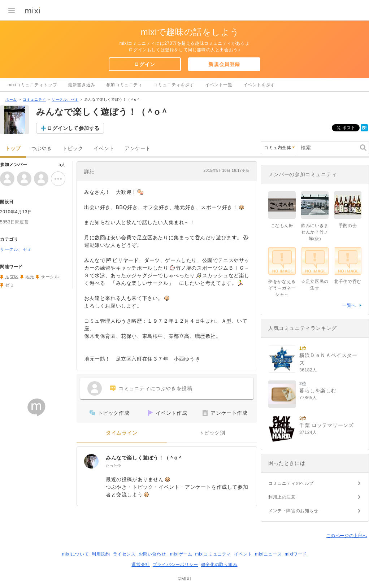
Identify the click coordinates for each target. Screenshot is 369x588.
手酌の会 (348, 226)
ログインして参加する (73, 128)
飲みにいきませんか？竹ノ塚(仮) (315, 232)
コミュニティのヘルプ (291, 483)
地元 (30, 277)
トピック (73, 149)
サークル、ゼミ (65, 99)
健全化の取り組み (219, 565)
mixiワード (296, 554)
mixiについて (75, 554)
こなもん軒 (282, 226)
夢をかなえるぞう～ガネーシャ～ (282, 288)
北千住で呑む (348, 282)
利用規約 (101, 554)
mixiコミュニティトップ (32, 85)
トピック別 (212, 433)
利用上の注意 (282, 497)
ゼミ (10, 285)
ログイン (144, 64)
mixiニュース (268, 554)
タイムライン (122, 433)
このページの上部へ (347, 536)
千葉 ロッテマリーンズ (327, 425)
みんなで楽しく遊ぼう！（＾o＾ (144, 458)
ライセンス (124, 554)
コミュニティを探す (174, 85)
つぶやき (42, 149)
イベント (104, 149)
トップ (13, 149)
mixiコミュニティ (213, 554)
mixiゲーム (181, 554)
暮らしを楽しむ (318, 391)
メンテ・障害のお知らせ (293, 511)
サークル (50, 277)
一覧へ (349, 305)
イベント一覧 (219, 85)
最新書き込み (82, 85)
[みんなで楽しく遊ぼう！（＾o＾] (91, 461)
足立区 (12, 277)
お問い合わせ (152, 554)
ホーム (11, 99)
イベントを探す (259, 85)
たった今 (113, 465)
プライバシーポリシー (175, 565)
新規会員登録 (224, 64)
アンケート (138, 149)
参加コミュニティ (124, 85)
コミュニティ (34, 99)
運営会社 (140, 565)
